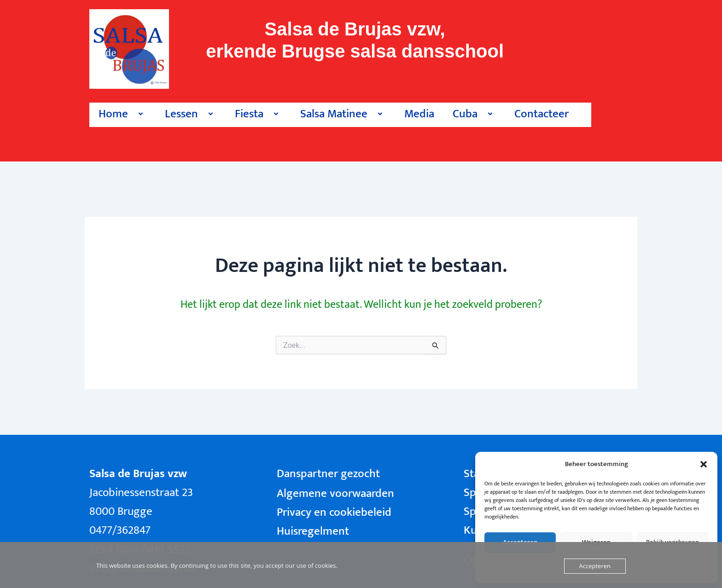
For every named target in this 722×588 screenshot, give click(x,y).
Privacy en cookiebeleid (334, 512)
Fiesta (258, 114)
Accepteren (595, 566)
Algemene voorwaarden (335, 493)
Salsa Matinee (343, 114)
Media (419, 114)
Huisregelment (313, 531)
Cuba (474, 114)
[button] (704, 464)
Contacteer (541, 114)
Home (122, 114)
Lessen (191, 114)
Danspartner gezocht (328, 474)
